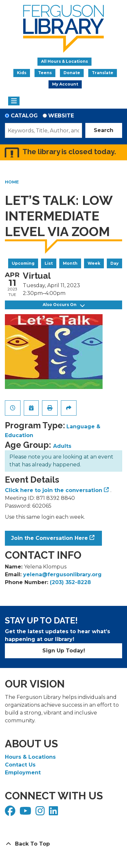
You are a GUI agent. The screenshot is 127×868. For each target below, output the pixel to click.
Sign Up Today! (64, 651)
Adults (62, 446)
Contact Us (20, 765)
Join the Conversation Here (49, 538)
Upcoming (23, 263)
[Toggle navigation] (14, 101)
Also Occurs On (64, 305)
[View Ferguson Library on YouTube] (26, 813)
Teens (45, 73)
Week (94, 263)
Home (12, 182)
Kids (22, 73)
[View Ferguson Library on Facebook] (11, 813)
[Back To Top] (63, 844)
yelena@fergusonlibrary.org (62, 574)
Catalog (24, 116)
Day (114, 263)
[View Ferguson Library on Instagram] (41, 813)
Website (61, 116)
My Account (65, 84)
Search (104, 130)
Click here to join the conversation (54, 490)
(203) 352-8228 (70, 582)
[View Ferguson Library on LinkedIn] (54, 813)
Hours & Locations (30, 757)
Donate (72, 73)
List (49, 263)
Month (70, 263)
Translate (103, 73)
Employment (23, 773)
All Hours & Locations (64, 61)
